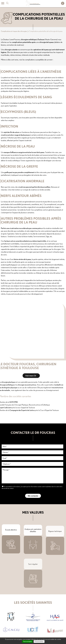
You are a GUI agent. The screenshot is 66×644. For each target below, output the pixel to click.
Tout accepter (27, 641)
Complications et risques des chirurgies (14, 31)
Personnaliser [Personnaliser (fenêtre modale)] (39, 641)
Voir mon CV (17, 376)
